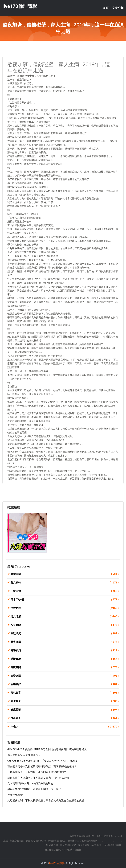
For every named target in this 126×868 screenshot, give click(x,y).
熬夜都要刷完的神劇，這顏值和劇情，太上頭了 (34, 789)
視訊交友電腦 (17, 841)
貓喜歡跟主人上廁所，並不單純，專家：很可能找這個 (38, 778)
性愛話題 (65, 608)
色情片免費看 (15, 795)
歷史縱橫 (65, 642)
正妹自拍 (65, 591)
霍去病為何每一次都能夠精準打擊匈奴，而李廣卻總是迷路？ (42, 766)
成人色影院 (84, 845)
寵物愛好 (65, 684)
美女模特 (65, 583)
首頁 (106, 8)
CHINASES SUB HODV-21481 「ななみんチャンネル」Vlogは (42, 761)
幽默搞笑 (65, 633)
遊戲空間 (65, 667)
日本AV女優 (65, 600)
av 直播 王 (96, 845)
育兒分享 (65, 693)
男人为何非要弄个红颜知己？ (24, 755)
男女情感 (65, 617)
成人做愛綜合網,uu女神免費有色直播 (63, 850)
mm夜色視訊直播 (113, 845)
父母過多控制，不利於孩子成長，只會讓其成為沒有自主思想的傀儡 (46, 800)
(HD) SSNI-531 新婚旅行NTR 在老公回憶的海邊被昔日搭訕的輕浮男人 (47, 749)
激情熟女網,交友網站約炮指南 (83, 841)
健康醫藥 (65, 710)
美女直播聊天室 (68, 845)
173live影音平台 (105, 836)
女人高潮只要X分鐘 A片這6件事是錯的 (30, 783)
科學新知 (65, 650)
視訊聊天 (65, 718)
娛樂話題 (65, 676)
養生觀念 (65, 701)
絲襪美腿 (65, 574)
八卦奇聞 (65, 625)
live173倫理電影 (20, 6)
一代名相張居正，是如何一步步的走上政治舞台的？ (37, 772)
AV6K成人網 (52, 845)
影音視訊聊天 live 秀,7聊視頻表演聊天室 (46, 841)
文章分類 (118, 8)
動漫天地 (65, 659)
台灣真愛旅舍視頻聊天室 (82, 836)
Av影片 (65, 727)
